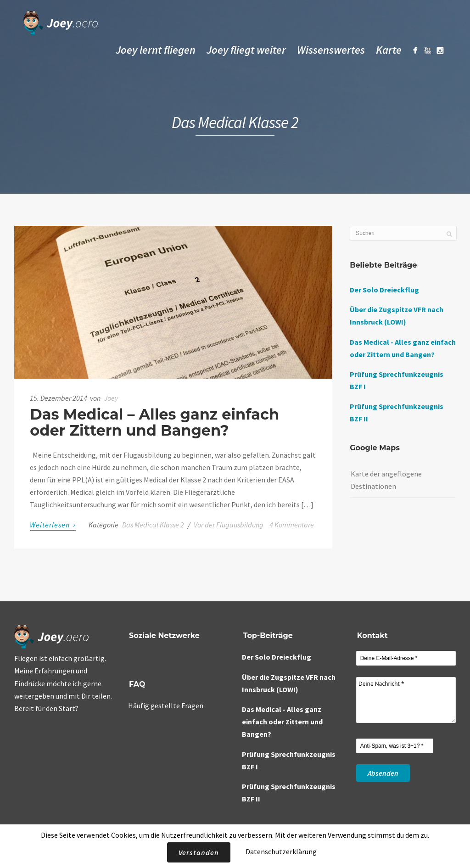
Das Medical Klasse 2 (153, 525)
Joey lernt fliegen (156, 50)
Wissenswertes (331, 50)
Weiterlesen (53, 524)
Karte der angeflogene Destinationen (386, 480)
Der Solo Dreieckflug (384, 290)
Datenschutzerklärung (281, 851)
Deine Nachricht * (406, 700)
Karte (389, 50)
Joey (111, 398)
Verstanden (199, 852)
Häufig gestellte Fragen (166, 706)
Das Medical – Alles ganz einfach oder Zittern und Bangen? (154, 422)
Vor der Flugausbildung (229, 525)
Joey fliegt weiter (246, 50)
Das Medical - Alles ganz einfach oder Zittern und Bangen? (282, 722)
